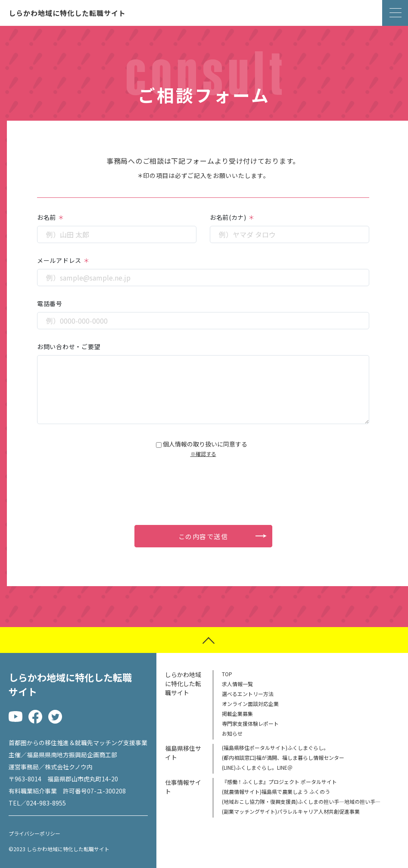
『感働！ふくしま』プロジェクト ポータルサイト (279, 782)
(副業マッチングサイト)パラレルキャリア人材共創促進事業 (291, 811)
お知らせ (232, 733)
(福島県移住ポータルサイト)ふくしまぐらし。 (275, 748)
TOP (227, 674)
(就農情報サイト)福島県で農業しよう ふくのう (276, 792)
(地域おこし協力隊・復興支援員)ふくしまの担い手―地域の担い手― (301, 801)
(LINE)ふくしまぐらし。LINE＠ (257, 767)
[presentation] (203, 482)
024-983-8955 (46, 803)
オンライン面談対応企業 (250, 704)
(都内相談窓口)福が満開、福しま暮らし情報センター (283, 757)
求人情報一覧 (237, 684)
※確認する (203, 454)
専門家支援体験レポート (250, 723)
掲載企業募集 (237, 713)
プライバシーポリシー (34, 834)
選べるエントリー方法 (248, 694)
